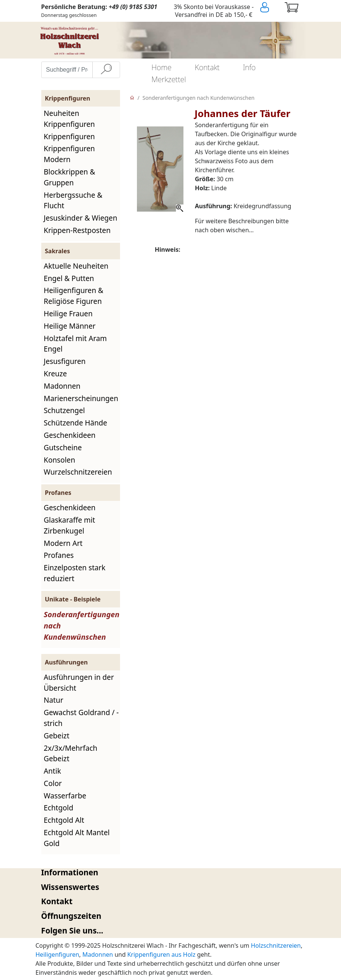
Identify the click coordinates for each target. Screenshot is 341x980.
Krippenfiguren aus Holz (161, 954)
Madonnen (62, 386)
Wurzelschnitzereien (78, 472)
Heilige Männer (70, 326)
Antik (53, 771)
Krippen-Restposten (77, 230)
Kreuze (56, 374)
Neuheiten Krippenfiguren (69, 119)
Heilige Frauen (68, 313)
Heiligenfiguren (58, 954)
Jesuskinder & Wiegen (81, 218)
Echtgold (59, 808)
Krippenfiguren (69, 136)
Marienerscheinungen (81, 398)
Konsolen (60, 460)
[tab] (171, 873)
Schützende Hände (76, 423)
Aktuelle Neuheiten (76, 266)
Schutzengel (65, 410)
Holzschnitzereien (276, 945)
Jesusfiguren (65, 361)
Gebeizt (57, 736)
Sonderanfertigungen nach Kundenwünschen (199, 98)
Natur (54, 700)
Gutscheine (63, 447)
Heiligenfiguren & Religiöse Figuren (74, 296)
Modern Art (63, 543)
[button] (171, 873)
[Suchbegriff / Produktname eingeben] (67, 70)
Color (53, 783)
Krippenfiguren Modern (69, 154)
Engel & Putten (69, 278)
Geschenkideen (70, 435)
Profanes (59, 555)
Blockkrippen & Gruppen (70, 177)
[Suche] (106, 70)
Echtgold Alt (64, 820)
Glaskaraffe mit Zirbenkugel (70, 525)
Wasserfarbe (65, 796)
